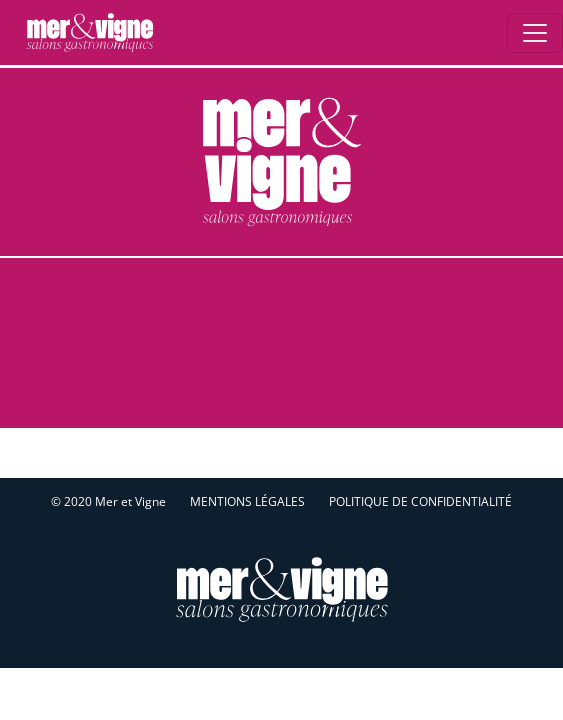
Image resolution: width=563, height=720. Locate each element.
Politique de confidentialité (420, 501)
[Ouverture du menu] (535, 33)
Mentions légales (247, 501)
